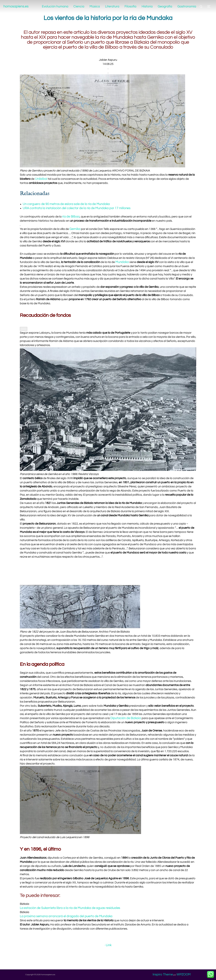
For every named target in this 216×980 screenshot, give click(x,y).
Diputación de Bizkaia (126, 718)
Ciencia (77, 6)
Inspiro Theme (163, 974)
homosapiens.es (19, 6)
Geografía (165, 6)
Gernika (75, 229)
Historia (146, 6)
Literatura (111, 6)
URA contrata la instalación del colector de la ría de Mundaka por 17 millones (78, 208)
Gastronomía (187, 6)
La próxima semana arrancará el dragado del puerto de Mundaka (67, 916)
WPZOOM (184, 974)
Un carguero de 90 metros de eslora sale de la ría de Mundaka (67, 204)
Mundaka (123, 262)
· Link (108, 945)
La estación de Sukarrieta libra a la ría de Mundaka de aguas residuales (71, 908)
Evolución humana (53, 6)
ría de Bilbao (71, 217)
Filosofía (129, 6)
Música (93, 6)
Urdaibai (42, 179)
